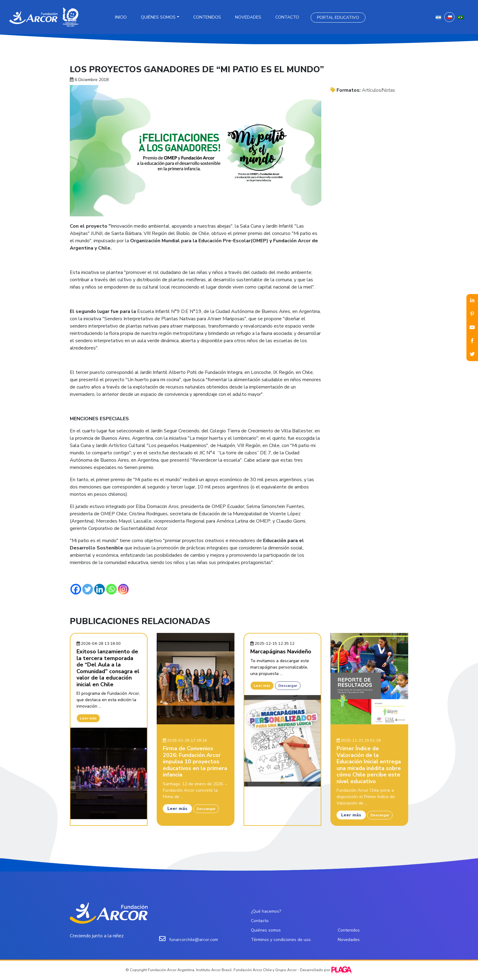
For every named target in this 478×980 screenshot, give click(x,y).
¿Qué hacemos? (266, 911)
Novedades (248, 17)
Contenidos (207, 17)
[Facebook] (76, 589)
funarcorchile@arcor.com (194, 940)
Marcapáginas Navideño (281, 652)
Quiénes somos (158, 17)
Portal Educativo (338, 18)
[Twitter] (88, 589)
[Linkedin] (100, 589)
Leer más (88, 718)
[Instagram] (123, 589)
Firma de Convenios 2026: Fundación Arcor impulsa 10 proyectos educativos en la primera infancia (195, 762)
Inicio (121, 17)
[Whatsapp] (111, 589)
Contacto (287, 17)
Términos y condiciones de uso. (281, 940)
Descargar (206, 809)
